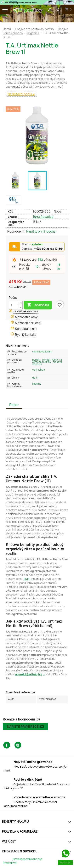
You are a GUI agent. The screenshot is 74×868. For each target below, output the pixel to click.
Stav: (32, 245)
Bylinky (37, 360)
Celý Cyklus (39, 370)
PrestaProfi (10, 863)
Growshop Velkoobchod (28, 859)
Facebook (7, 745)
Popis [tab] (14, 405)
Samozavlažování (42, 352)
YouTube (18, 745)
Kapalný (37, 384)
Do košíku (38, 305)
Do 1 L (35, 378)
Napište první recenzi (41, 232)
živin (27, 579)
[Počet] (14, 305)
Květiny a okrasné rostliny (47, 361)
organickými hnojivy (29, 674)
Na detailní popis (20, 94)
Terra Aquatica (43, 217)
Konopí (46, 360)
